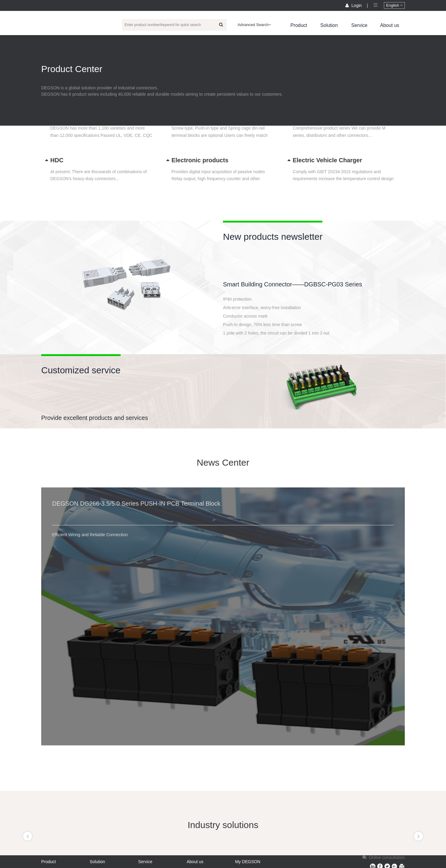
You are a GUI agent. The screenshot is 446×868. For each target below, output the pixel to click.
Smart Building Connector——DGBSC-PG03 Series (293, 284)
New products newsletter (273, 237)
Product (299, 25)
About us (389, 25)
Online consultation (383, 857)
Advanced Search (254, 25)
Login (354, 5)
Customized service (81, 370)
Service (359, 25)
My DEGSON (248, 862)
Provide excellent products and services (95, 418)
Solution (329, 25)
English (394, 5)
